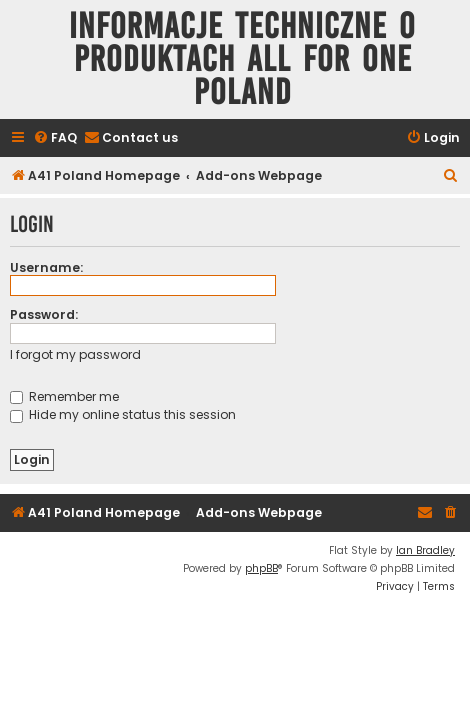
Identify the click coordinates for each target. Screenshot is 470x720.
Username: (46, 267)
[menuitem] (55, 138)
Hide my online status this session (123, 414)
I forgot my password (75, 354)
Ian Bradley (425, 550)
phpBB (261, 568)
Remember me (64, 396)
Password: (44, 314)
